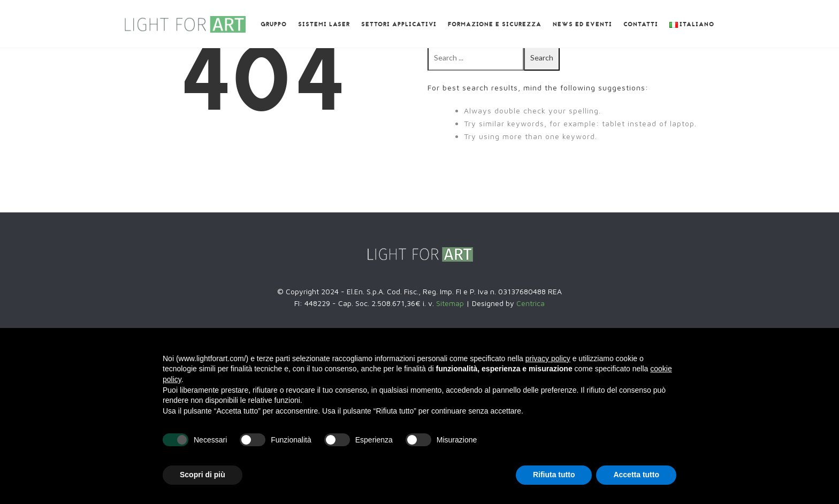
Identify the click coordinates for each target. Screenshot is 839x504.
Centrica (531, 303)
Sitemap (451, 303)
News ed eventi (582, 25)
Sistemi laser (324, 25)
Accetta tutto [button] (636, 475)
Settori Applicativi (399, 25)
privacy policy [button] (548, 358)
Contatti (641, 25)
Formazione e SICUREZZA (495, 25)
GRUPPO (274, 25)
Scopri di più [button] (203, 475)
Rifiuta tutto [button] (554, 475)
